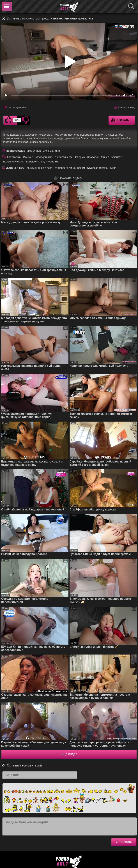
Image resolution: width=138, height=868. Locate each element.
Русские (28, 157)
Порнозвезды (15, 151)
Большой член (35, 161)
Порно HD (53, 161)
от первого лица (65, 168)
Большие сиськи (13, 161)
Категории (14, 157)
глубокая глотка (97, 168)
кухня (113, 168)
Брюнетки (117, 157)
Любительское (64, 157)
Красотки (93, 157)
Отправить (124, 842)
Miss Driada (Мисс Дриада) (43, 151)
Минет (105, 157)
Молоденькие (44, 157)
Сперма (80, 157)
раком (81, 168)
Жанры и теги (15, 168)
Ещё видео (69, 754)
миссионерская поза (40, 168)
